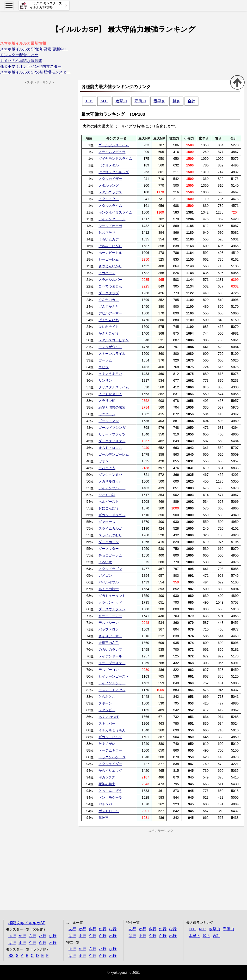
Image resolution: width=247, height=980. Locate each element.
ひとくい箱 (107, 495)
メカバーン (107, 273)
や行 (32, 943)
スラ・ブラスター (112, 663)
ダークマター (109, 549)
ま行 (22, 943)
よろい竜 (105, 562)
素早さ (159, 101)
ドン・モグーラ (110, 797)
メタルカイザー (110, 179)
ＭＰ (104, 101)
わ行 (53, 943)
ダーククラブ (109, 293)
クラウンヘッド (110, 602)
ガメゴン (105, 576)
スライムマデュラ (112, 152)
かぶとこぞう (109, 333)
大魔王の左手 (109, 643)
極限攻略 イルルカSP (27, 923)
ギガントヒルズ (110, 737)
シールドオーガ (110, 226)
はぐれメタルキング (114, 172)
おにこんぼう (109, 508)
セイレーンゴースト (114, 676)
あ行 (12, 936)
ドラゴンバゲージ (112, 757)
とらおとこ (107, 697)
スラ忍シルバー (110, 280)
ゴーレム (105, 360)
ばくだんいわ (109, 320)
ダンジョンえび (110, 475)
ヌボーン (105, 703)
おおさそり (107, 233)
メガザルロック (110, 481)
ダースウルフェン (112, 609)
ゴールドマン (109, 421)
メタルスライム (110, 206)
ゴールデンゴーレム (114, 454)
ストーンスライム (112, 354)
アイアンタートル (112, 219)
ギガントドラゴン (112, 515)
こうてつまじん (110, 286)
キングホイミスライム (115, 212)
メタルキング (109, 185)
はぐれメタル (109, 165)
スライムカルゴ (110, 528)
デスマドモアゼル (112, 690)
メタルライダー (110, 764)
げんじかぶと (109, 306)
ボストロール (109, 811)
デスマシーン (109, 623)
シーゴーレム (109, 259)
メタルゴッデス (110, 192)
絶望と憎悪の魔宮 (112, 407)
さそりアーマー (110, 636)
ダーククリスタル (112, 441)
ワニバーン (107, 414)
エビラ (104, 367)
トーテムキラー (110, 750)
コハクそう (107, 468)
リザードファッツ (112, 434)
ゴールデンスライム (114, 145)
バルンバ (105, 804)
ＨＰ (89, 101)
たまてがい (107, 744)
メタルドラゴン (110, 569)
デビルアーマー (110, 313)
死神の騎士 (107, 784)
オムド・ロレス (110, 448)
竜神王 (104, 818)
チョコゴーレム (110, 555)
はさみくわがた (110, 246)
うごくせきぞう (110, 394)
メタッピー (107, 710)
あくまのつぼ (109, 717)
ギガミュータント (112, 596)
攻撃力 (121, 101)
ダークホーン (109, 542)
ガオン (104, 461)
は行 (12, 943)
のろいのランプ (110, 649)
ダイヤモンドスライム (115, 159)
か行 (22, 936)
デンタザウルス (110, 347)
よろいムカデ (109, 239)
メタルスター (109, 199)
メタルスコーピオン (114, 340)
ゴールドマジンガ (112, 428)
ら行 (43, 943)
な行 (53, 936)
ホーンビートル (110, 253)
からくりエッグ (110, 771)
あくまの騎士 (109, 589)
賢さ (176, 101)
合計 (191, 101)
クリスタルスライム (114, 387)
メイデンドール (110, 656)
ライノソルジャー (112, 683)
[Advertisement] (119, 867)
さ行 (32, 936)
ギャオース (107, 522)
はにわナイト (109, 327)
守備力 (140, 101)
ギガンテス (107, 777)
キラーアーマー (110, 616)
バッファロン (109, 629)
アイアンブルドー (112, 488)
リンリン (105, 380)
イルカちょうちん (112, 730)
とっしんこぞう (110, 791)
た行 (43, 936)
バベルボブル (109, 582)
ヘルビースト (109, 502)
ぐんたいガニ (109, 300)
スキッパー (107, 723)
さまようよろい (110, 374)
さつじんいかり (110, 266)
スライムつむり (110, 535)
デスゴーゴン (109, 670)
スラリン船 (107, 401)
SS (11, 956)
